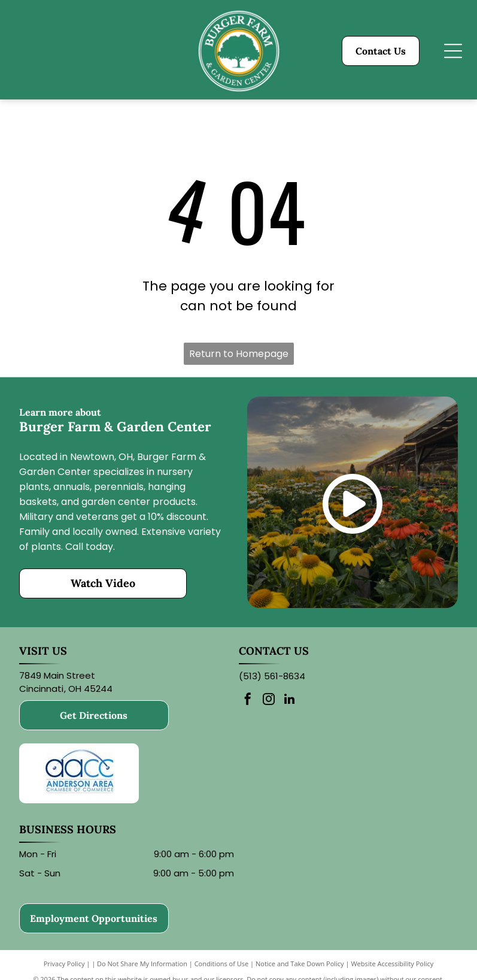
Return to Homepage (239, 354)
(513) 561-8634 (272, 676)
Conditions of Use (222, 964)
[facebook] (248, 701)
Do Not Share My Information (142, 964)
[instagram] (269, 701)
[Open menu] (453, 51)
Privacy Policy (64, 964)
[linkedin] (290, 701)
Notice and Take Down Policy (300, 964)
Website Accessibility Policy (392, 964)
